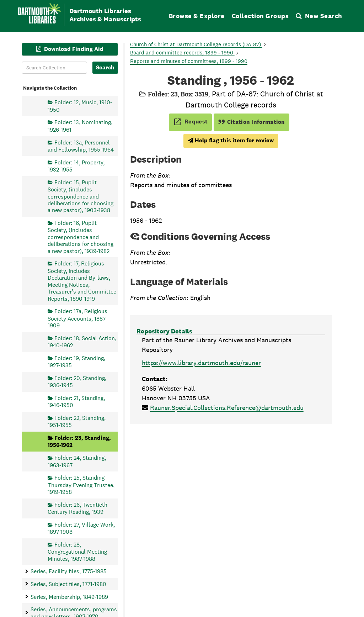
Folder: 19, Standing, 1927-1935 (76, 361)
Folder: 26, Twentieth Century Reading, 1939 (77, 508)
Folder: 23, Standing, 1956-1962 (79, 441)
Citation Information (251, 122)
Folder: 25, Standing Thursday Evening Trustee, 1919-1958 (81, 485)
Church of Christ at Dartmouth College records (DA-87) (196, 44)
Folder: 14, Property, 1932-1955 (76, 166)
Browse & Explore (197, 16)
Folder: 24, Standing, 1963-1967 (77, 461)
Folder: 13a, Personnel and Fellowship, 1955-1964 (81, 146)
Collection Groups (260, 16)
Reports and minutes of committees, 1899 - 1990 (189, 61)
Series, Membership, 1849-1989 (69, 597)
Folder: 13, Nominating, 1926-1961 (80, 126)
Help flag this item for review (231, 140)
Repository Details (164, 331)
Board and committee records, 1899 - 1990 (182, 52)
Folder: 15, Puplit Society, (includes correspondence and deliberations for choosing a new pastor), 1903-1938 (81, 196)
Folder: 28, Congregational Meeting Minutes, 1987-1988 (77, 551)
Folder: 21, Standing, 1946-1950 (76, 401)
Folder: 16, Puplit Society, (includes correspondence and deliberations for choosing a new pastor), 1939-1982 (81, 237)
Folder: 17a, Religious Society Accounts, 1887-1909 (77, 318)
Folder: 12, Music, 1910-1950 (80, 106)
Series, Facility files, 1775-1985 (69, 571)
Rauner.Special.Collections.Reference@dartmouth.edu (227, 408)
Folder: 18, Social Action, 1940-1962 (82, 341)
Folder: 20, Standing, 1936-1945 (77, 381)
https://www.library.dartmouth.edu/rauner (201, 363)
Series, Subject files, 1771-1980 (68, 584)
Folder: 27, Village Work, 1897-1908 (81, 528)
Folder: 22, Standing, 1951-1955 (77, 421)
